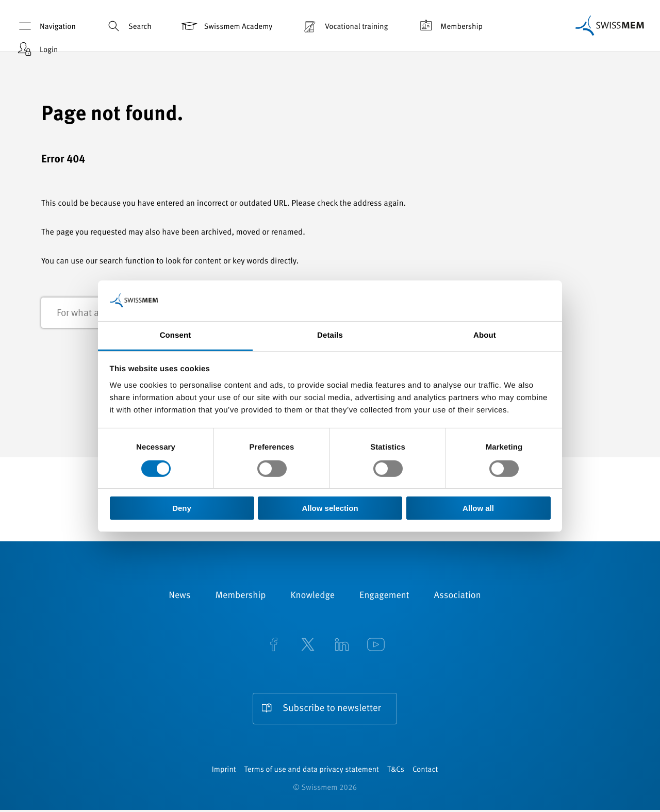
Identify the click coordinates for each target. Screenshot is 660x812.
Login (37, 49)
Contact (425, 772)
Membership (449, 26)
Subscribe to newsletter (332, 709)
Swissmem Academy (226, 26)
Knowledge (313, 596)
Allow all (478, 508)
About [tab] (485, 335)
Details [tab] (330, 335)
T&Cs (396, 772)
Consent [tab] (176, 335)
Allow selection (330, 508)
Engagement (384, 596)
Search (128, 26)
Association (458, 596)
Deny (182, 508)
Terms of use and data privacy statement (312, 772)
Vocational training (344, 26)
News (179, 596)
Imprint (224, 772)
